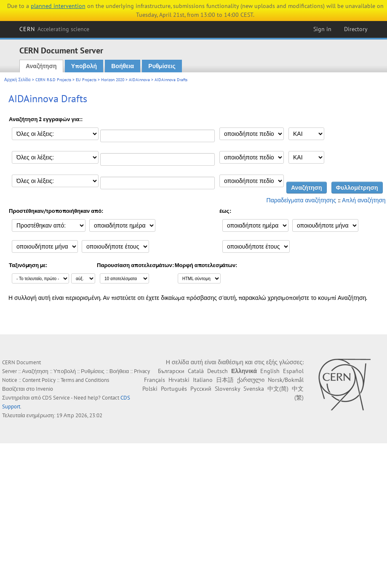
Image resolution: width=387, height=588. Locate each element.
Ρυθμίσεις (162, 66)
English (270, 371)
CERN (54, 29)
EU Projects (86, 80)
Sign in (322, 29)
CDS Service (56, 398)
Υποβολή (84, 66)
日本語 (225, 380)
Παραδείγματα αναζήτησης (301, 200)
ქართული (251, 380)
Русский (201, 389)
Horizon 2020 (113, 80)
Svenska (254, 389)
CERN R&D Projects (53, 80)
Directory (356, 29)
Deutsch (218, 371)
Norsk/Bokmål (286, 380)
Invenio (44, 389)
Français (155, 380)
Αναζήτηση (41, 66)
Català (196, 371)
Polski (150, 389)
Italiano (203, 380)
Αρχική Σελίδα (17, 80)
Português (174, 389)
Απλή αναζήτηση (364, 200)
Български (171, 371)
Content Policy (39, 380)
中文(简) (278, 389)
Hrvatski (179, 380)
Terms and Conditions (85, 380)
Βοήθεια (123, 66)
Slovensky (227, 389)
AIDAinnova (139, 80)
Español (293, 371)
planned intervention (58, 6)
